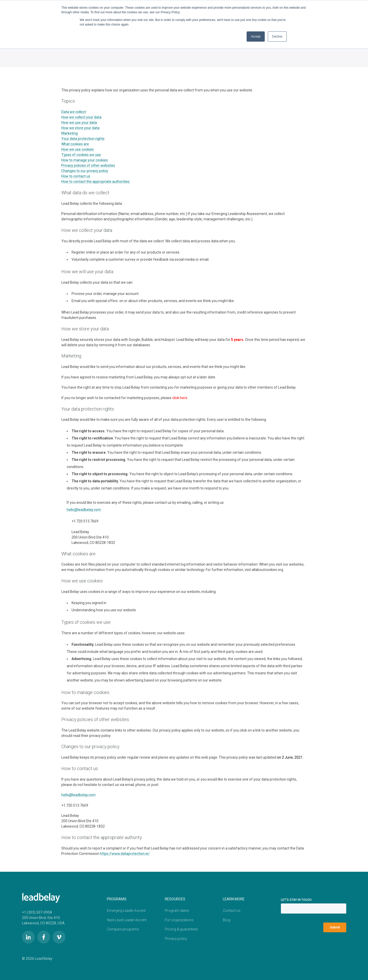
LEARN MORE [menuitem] (234, 899)
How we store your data (80, 128)
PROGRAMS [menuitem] (117, 899)
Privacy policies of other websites (88, 165)
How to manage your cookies (85, 160)
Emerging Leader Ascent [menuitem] (126, 910)
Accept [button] (256, 37)
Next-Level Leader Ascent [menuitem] (127, 919)
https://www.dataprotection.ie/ (125, 854)
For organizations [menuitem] (179, 919)
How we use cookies (78, 149)
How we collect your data (81, 117)
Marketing (70, 133)
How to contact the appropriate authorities (96, 182)
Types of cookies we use (81, 155)
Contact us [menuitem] (232, 910)
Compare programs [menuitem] (123, 928)
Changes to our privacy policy (85, 171)
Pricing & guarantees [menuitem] (181, 928)
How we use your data (79, 123)
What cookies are (75, 144)
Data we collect (74, 112)
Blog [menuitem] (227, 919)
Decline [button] (277, 37)
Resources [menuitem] (175, 899)
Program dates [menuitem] (177, 910)
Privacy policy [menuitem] (176, 937)
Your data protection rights (83, 139)
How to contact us (76, 176)
